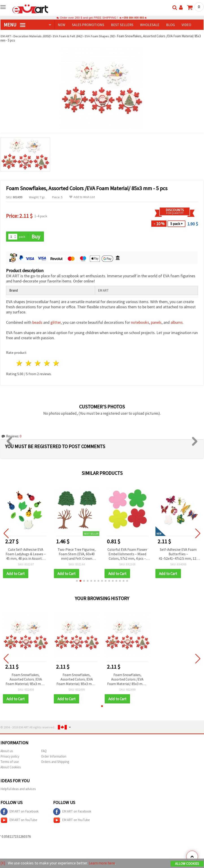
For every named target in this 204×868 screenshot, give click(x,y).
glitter (56, 323)
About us (7, 751)
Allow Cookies (187, 864)
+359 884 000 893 (133, 18)
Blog (170, 25)
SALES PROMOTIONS (88, 25)
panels (156, 323)
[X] (3, 863)
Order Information (54, 757)
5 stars (56, 363)
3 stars (38, 363)
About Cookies (11, 768)
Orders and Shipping (55, 762)
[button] (77, 581)
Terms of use (10, 762)
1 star (20, 363)
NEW (62, 25)
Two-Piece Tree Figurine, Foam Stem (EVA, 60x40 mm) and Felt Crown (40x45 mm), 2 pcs (77, 554)
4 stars (47, 363)
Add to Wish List (82, 197)
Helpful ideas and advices (18, 789)
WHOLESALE (150, 25)
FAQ (44, 751)
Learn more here (103, 863)
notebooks (140, 323)
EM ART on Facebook (20, 812)
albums (177, 323)
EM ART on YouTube (19, 821)
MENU (15, 25)
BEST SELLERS (122, 25)
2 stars (29, 363)
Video (186, 25)
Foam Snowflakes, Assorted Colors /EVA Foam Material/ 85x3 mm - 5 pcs (26, 680)
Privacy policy (10, 757)
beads (37, 323)
